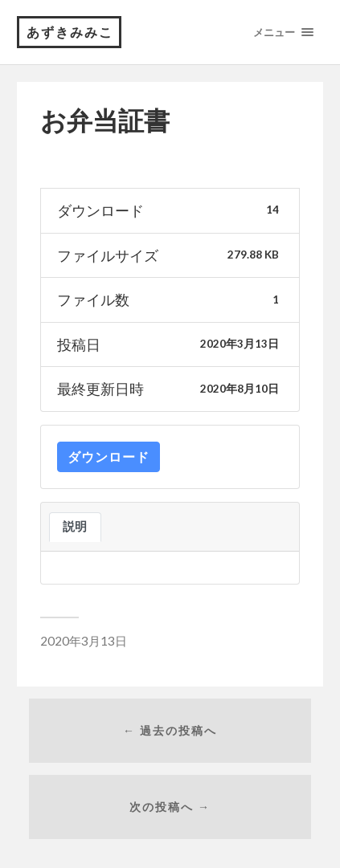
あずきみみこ (70, 32)
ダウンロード (109, 456)
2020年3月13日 (84, 641)
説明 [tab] (75, 526)
